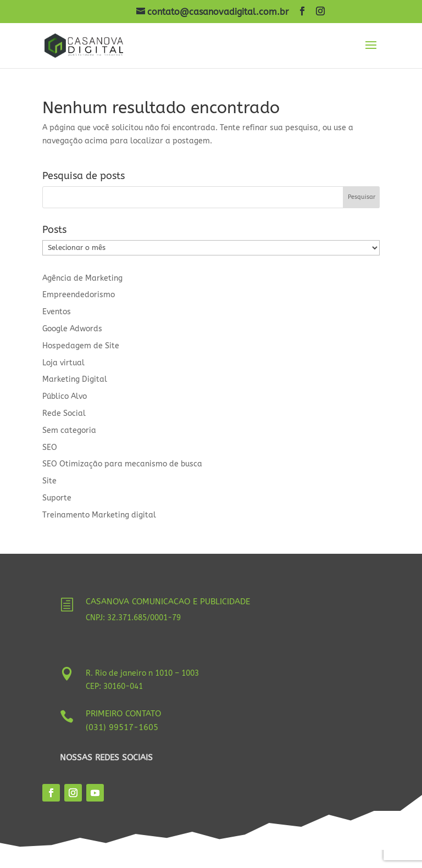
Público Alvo (65, 396)
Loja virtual (63, 363)
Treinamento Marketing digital (99, 515)
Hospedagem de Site (81, 346)
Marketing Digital (75, 379)
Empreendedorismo (79, 295)
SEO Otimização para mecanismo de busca (122, 464)
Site (49, 481)
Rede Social (64, 413)
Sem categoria (69, 430)
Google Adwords (72, 329)
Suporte (57, 498)
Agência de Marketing (82, 278)
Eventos (57, 312)
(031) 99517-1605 (122, 727)
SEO (50, 447)
